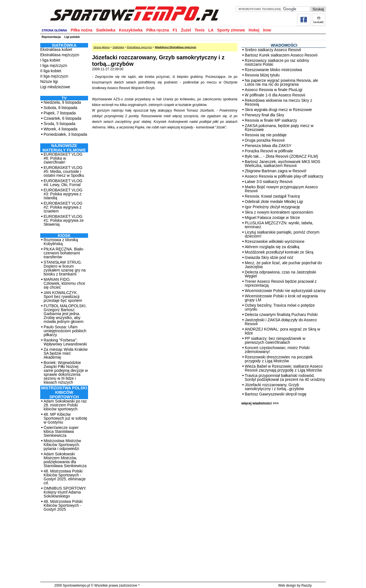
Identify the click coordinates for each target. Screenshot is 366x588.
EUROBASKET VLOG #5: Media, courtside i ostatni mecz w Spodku (64, 171)
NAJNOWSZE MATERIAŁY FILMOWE (64, 148)
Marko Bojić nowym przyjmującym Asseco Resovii (281, 189)
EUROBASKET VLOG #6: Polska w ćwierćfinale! (63, 158)
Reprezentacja (51, 37)
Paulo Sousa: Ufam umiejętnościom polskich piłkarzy (65, 331)
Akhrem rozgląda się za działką (272, 247)
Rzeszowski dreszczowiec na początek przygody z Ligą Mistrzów (279, 359)
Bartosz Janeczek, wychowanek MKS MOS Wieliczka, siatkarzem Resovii (282, 164)
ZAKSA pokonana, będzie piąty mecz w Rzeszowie (279, 128)
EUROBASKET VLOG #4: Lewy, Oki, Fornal (63, 183)
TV (64, 98)
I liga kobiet (50, 60)
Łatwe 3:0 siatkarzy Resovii (269, 182)
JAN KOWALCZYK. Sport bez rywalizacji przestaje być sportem (63, 297)
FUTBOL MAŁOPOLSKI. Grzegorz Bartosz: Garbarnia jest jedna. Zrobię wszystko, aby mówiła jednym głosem (65, 314)
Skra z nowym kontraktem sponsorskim (279, 212)
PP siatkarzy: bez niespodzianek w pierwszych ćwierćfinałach (275, 340)
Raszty (307, 585)
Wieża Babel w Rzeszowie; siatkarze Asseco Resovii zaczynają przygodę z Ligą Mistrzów (284, 368)
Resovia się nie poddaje (266, 135)
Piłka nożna (81, 30)
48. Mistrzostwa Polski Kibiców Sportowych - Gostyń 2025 (63, 505)
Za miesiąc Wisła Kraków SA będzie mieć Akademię (66, 353)
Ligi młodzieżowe (55, 87)
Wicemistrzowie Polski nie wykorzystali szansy (285, 291)
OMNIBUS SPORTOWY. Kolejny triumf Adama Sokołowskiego (65, 492)
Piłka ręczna (158, 30)
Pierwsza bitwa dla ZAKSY (268, 146)
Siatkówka (105, 30)
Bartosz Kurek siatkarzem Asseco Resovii (281, 55)
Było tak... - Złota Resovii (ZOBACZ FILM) (281, 156)
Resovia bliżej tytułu (262, 75)
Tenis (200, 30)
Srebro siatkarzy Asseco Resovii (273, 50)
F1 (175, 30)
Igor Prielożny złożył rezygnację (272, 207)
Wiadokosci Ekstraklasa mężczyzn (175, 47)
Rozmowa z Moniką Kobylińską (61, 242)
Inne (267, 30)
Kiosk (64, 236)
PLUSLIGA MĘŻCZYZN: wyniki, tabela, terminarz (279, 225)
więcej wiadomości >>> (260, 403)
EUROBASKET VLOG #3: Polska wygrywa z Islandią (63, 194)
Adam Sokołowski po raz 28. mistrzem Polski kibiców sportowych (65, 405)
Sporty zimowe (231, 30)
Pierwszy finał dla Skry (264, 115)
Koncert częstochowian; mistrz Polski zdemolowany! (277, 350)
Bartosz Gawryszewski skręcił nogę (276, 394)
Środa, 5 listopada (59, 124)
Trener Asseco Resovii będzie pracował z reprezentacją (281, 283)
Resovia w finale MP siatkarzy (271, 120)
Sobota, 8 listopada (60, 108)
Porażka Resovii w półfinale (269, 151)
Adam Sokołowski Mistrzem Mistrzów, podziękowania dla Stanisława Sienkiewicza (65, 460)
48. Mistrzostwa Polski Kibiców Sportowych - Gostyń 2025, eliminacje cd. (65, 477)
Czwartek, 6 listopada (62, 118)
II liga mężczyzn (54, 76)
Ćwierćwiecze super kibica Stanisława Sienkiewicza (61, 431)
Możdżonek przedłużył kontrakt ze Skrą (279, 252)
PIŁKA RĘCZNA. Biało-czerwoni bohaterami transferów (64, 253)
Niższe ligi (49, 82)
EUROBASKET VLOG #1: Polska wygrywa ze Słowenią (64, 220)
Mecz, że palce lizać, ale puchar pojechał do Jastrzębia (283, 265)
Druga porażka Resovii (265, 140)
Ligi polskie (72, 37)
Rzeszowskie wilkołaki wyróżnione (275, 241)
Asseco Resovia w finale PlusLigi (274, 90)
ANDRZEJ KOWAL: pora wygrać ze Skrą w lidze (282, 331)
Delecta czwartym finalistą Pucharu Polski (281, 315)
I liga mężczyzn (54, 65)
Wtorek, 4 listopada (60, 129)
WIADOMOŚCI (284, 45)
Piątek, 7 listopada (60, 113)
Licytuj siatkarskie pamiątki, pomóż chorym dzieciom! (282, 234)
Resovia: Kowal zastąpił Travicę (272, 196)
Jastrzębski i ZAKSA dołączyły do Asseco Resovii (281, 322)
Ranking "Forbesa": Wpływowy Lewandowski (65, 342)
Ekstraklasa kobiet (56, 49)
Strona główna (102, 47)
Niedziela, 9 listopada (62, 102)
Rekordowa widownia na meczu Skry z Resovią (279, 102)
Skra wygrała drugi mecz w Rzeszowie (278, 110)
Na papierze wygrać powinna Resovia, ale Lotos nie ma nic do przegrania (281, 82)
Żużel (186, 30)
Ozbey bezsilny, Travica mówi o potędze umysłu (280, 307)
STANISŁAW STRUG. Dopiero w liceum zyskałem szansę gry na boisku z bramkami (65, 268)
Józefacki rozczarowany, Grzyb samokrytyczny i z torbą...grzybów (274, 387)
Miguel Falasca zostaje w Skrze (272, 218)
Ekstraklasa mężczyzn (60, 55)
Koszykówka (131, 30)
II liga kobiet (51, 71)
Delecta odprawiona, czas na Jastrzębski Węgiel (280, 274)
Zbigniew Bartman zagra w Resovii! (276, 171)
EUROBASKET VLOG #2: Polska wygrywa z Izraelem (63, 207)
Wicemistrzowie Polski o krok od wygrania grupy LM (281, 298)
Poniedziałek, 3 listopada (65, 134)
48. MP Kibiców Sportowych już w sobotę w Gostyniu (65, 418)
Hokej (254, 30)
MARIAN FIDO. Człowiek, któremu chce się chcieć (64, 283)
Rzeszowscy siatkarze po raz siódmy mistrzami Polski (277, 62)
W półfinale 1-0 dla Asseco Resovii (275, 95)
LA (211, 30)
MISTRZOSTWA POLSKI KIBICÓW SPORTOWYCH (64, 392)
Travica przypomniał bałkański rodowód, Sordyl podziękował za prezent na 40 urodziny (285, 377)
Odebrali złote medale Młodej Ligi (274, 202)
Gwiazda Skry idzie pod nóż (269, 257)
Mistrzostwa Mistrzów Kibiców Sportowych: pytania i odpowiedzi (62, 445)
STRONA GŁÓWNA (54, 30)
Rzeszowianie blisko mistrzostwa (273, 70)
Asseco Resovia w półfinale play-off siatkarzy (284, 176)
